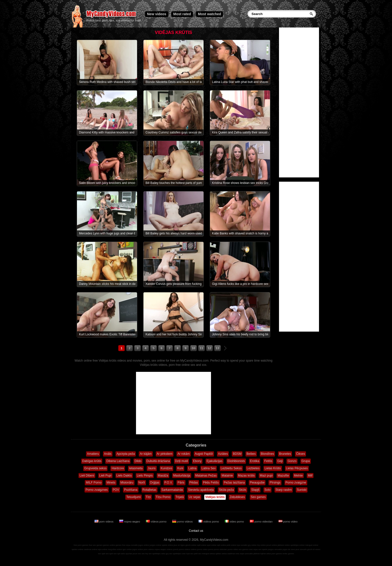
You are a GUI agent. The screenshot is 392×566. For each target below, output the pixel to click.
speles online (78, 549)
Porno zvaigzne (296, 483)
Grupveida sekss (95, 468)
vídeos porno (156, 522)
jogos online (144, 545)
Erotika (255, 461)
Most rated (182, 14)
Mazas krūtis (246, 476)
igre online (127, 549)
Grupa (306, 461)
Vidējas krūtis (215, 497)
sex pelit (194, 554)
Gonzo (292, 461)
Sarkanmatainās (172, 490)
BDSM (237, 454)
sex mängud (204, 554)
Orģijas (155, 483)
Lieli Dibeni (87, 476)
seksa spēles (215, 554)
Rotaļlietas (149, 490)
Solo (267, 490)
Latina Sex (209, 468)
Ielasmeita (136, 468)
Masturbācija (182, 476)
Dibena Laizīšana (118, 461)
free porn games (81, 545)
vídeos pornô (172, 549)
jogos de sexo (289, 549)
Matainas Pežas (206, 476)
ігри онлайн (242, 545)
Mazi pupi (266, 476)
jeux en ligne (179, 545)
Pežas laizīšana (234, 483)
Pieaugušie (257, 483)
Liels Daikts (124, 476)
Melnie (298, 476)
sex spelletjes (154, 554)
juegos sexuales (275, 549)
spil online (221, 545)
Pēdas (194, 483)
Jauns (152, 468)
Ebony (197, 461)
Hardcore (118, 468)
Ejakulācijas (214, 461)
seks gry (165, 554)
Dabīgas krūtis (92, 461)
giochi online (191, 545)
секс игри (240, 554)
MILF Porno (94, 483)
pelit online (231, 545)
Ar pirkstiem (165, 454)
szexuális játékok (252, 554)
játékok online (284, 545)
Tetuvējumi (133, 497)
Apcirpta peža (126, 454)
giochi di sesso (314, 549)
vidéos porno (209, 522)
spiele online (167, 545)
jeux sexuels (301, 549)
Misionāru (127, 483)
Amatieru (93, 454)
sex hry (145, 554)
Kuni (180, 468)
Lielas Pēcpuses (297, 468)
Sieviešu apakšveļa (201, 490)
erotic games (288, 554)
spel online (212, 545)
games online (109, 545)
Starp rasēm (284, 490)
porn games (277, 554)
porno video (288, 522)
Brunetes (285, 454)
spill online (202, 545)
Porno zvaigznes (97, 490)
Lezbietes (253, 468)
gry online (252, 545)
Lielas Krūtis (273, 468)
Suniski (302, 490)
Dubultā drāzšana (158, 461)
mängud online (312, 545)
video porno (235, 522)
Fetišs (268, 461)
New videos (157, 14)
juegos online (155, 545)
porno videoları (262, 522)
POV (116, 490)
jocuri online (272, 545)
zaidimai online (91, 549)
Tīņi (148, 497)
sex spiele (263, 549)
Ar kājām (146, 454)
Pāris (181, 483)
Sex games (258, 497)
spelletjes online (297, 545)
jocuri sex (137, 554)
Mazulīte (283, 476)
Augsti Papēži (204, 454)
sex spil (117, 554)
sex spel (109, 554)
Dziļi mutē (182, 461)
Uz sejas (194, 497)
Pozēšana (131, 490)
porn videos (104, 522)
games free (120, 545)
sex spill (101, 554)
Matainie (227, 476)
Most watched (210, 14)
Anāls (108, 454)
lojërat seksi (265, 554)
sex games (244, 549)
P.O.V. (169, 483)
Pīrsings (275, 483)
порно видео (130, 522)
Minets (111, 483)
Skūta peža (226, 490)
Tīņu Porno (163, 497)
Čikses (300, 454)
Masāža (163, 476)
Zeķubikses (237, 497)
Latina (192, 468)
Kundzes (167, 468)
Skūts (242, 490)
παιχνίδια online (115, 549)
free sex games (96, 545)
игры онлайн (132, 545)
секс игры (253, 549)
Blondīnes (267, 454)
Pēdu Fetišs (211, 483)
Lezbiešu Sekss (231, 468)
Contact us (196, 531)
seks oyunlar (126, 554)
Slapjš (255, 490)
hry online (261, 545)
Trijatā (180, 497)
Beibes (251, 454)
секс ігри (186, 554)
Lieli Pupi (105, 476)
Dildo (138, 461)
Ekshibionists (236, 461)
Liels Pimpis (145, 476)
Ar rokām (184, 454)
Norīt (142, 483)
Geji (280, 461)
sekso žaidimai (228, 554)
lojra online (103, 549)
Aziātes (223, 454)
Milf (310, 476)
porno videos (183, 522)
